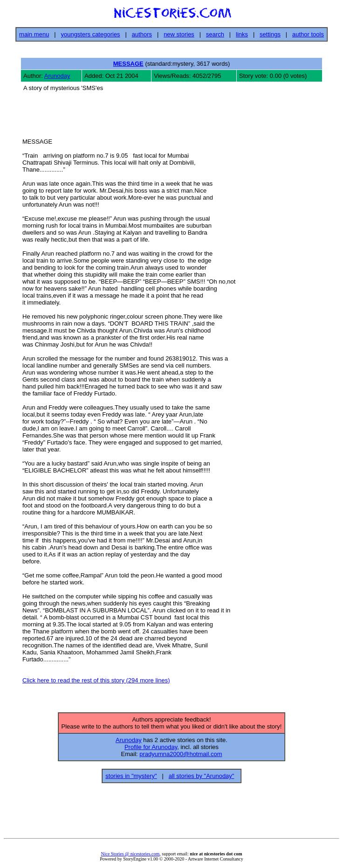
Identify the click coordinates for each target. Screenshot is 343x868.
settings (270, 34)
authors (142, 34)
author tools (308, 34)
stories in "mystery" (131, 779)
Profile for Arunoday (151, 750)
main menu (34, 34)
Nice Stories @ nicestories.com (130, 857)
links (242, 34)
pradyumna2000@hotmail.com (181, 757)
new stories (179, 34)
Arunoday (57, 76)
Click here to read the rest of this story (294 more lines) (96, 682)
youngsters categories (90, 34)
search (215, 34)
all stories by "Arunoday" (202, 779)
